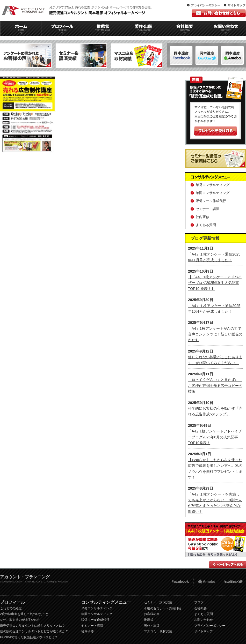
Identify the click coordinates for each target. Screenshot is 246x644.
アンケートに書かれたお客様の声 (26, 56)
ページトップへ (228, 564)
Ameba (207, 582)
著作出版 (144, 28)
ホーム (21, 28)
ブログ (199, 602)
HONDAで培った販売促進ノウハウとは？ (29, 637)
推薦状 (103, 28)
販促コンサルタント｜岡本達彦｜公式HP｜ (78, 10)
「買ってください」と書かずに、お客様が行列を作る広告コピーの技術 (215, 385)
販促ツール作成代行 (211, 201)
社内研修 (202, 217)
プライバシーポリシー (205, 5)
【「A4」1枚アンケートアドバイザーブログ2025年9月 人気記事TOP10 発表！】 (215, 283)
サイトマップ (235, 5)
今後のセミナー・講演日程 (163, 608)
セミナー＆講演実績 (81, 56)
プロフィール (62, 28)
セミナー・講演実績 (158, 602)
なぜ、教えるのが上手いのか (20, 620)
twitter (233, 582)
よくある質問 (206, 225)
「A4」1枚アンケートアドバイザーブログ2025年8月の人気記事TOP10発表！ (215, 437)
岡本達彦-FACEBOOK (181, 55)
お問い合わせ (226, 28)
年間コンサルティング (213, 193)
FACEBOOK (180, 582)
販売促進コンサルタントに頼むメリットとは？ (33, 626)
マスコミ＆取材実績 (137, 56)
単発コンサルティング (213, 185)
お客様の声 (152, 614)
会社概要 (185, 28)
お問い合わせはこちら (219, 13)
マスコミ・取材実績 (158, 631)
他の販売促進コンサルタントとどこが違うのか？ (34, 631)
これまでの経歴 (11, 608)
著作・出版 (152, 626)
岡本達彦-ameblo (207, 55)
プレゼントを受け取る (216, 131)
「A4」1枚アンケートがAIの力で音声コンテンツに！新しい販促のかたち (215, 334)
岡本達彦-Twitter (232, 55)
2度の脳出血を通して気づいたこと (24, 614)
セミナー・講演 (208, 209)
